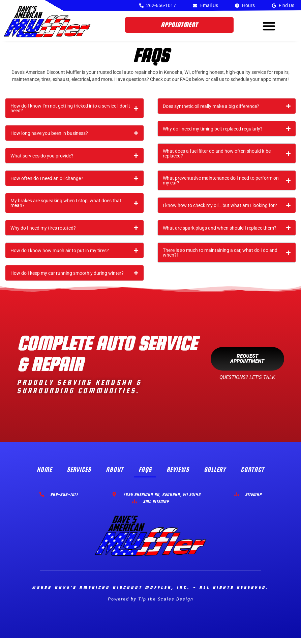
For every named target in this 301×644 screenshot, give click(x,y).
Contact (254, 475)
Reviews (178, 475)
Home (43, 475)
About (115, 475)
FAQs (145, 475)
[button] (269, 26)
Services (78, 475)
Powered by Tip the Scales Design (151, 605)
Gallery (216, 475)
